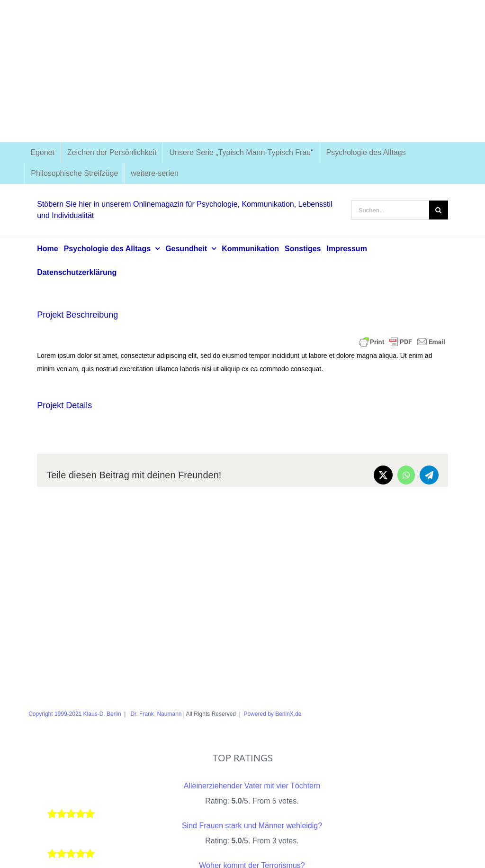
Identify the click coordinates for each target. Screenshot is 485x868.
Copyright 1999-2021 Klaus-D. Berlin (75, 714)
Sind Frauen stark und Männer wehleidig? (252, 826)
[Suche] (439, 210)
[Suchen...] (390, 210)
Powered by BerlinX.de (273, 714)
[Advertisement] (242, 71)
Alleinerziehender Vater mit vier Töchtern (252, 786)
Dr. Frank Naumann (155, 714)
